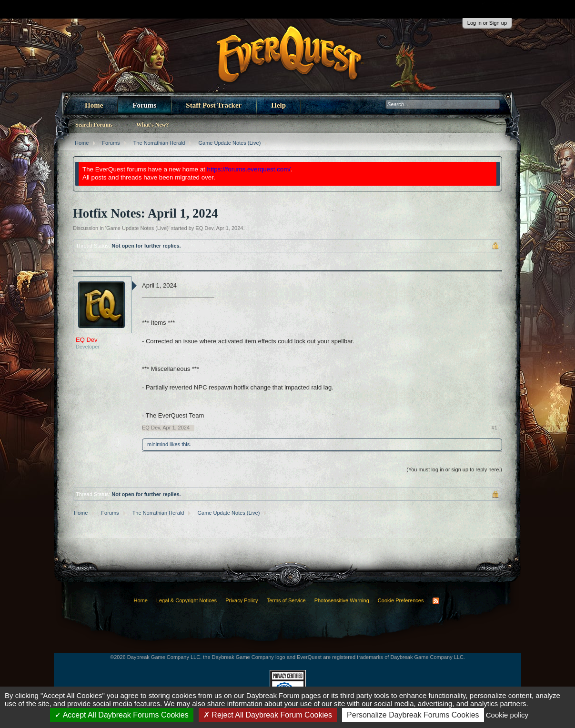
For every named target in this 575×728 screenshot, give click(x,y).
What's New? (152, 125)
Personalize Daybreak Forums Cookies (413, 715)
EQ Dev (204, 228)
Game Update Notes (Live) (137, 228)
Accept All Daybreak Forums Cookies (122, 715)
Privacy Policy (242, 600)
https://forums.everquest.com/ (249, 169)
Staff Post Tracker (214, 105)
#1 (494, 428)
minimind (158, 444)
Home (94, 105)
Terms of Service (286, 600)
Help (278, 105)
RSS (436, 601)
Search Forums (94, 125)
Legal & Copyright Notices (187, 600)
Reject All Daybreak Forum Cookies (268, 715)
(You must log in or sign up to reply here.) (454, 469)
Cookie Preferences (401, 600)
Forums (144, 105)
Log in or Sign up (487, 23)
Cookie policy (507, 715)
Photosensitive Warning (342, 600)
